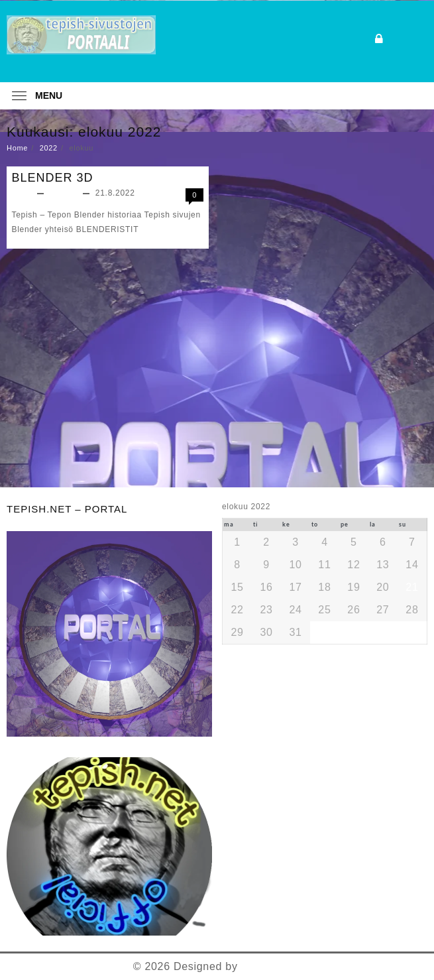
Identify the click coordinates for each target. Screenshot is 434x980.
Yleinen (65, 193)
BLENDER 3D (53, 178)
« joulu (318, 650)
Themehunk (271, 966)
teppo (23, 193)
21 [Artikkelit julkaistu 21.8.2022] (412, 587)
